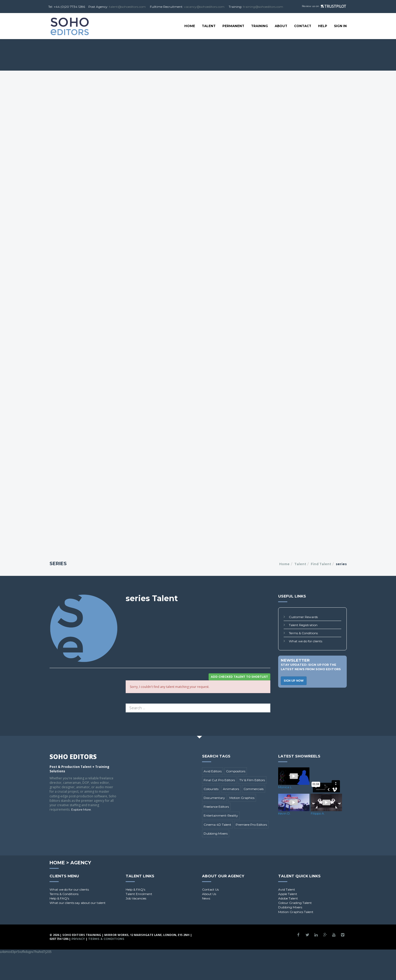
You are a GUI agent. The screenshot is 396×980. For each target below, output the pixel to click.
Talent (209, 26)
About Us (209, 894)
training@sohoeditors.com (263, 7)
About (281, 26)
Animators (231, 789)
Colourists (211, 789)
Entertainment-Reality (221, 815)
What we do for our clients (69, 889)
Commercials (254, 789)
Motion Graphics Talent (296, 912)
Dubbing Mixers (216, 833)
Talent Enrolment (139, 894)
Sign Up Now (294, 681)
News (206, 898)
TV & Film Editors (252, 780)
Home (190, 26)
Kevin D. (284, 813)
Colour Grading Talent (295, 903)
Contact (303, 26)
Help (323, 26)
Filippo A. (318, 813)
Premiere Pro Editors (251, 825)
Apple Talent (288, 894)
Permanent (233, 26)
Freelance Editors (216, 807)
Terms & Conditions (303, 633)
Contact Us (210, 889)
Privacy (78, 939)
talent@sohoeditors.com (127, 7)
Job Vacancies (136, 898)
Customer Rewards (303, 617)
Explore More (81, 809)
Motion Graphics (242, 798)
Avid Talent (287, 889)
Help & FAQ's (59, 898)
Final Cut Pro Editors (219, 780)
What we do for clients (306, 641)
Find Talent (321, 564)
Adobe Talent (288, 898)
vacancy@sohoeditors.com (204, 7)
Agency (81, 863)
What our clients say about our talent (78, 903)
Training (260, 26)
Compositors (236, 771)
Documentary (214, 798)
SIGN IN (340, 26)
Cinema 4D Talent (217, 825)
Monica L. (285, 787)
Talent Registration (303, 625)
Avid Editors (213, 771)
